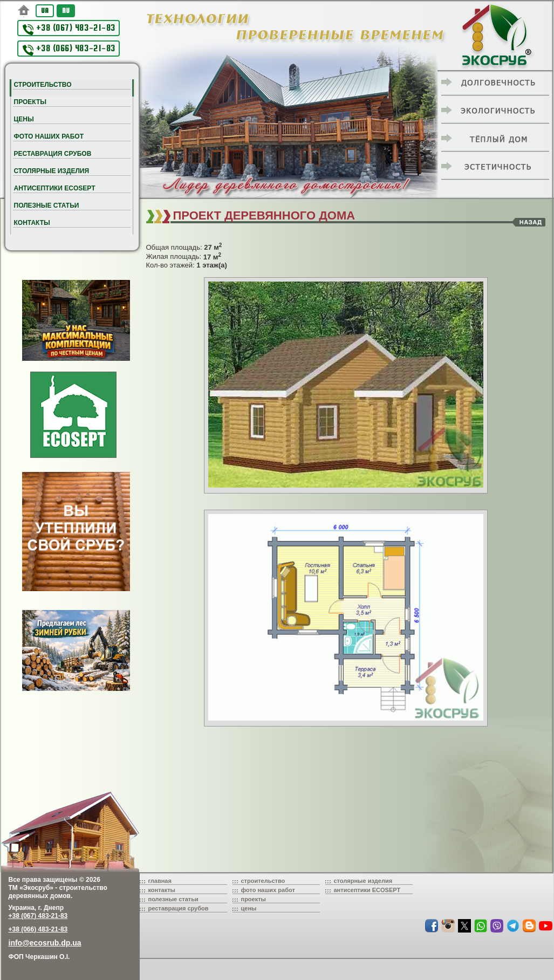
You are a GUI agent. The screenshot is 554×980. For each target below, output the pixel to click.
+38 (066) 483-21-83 (69, 49)
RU (66, 11)
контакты (162, 890)
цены (249, 908)
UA (45, 11)
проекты (254, 899)
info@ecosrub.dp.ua (45, 943)
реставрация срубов (179, 908)
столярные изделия (363, 881)
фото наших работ (268, 890)
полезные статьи (173, 899)
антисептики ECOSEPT (367, 890)
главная (160, 881)
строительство (263, 881)
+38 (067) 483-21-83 (69, 29)
